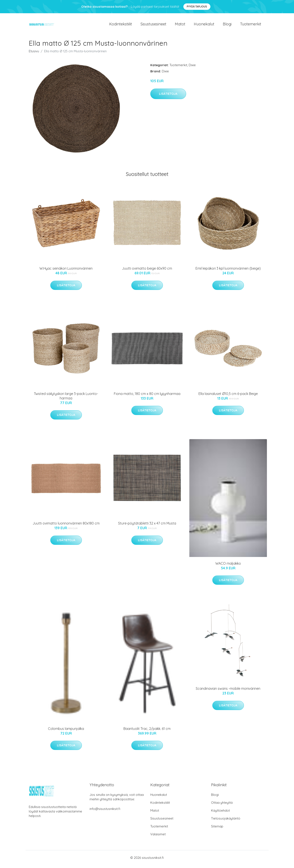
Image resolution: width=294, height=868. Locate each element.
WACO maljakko (228, 566)
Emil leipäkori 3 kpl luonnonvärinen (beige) (228, 271)
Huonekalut (204, 26)
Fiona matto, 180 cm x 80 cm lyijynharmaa (147, 397)
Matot (180, 26)
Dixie (192, 68)
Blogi (227, 26)
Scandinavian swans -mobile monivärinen (228, 691)
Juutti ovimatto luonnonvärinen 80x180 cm (66, 526)
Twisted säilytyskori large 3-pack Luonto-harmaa (66, 399)
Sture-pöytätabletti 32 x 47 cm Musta (147, 526)
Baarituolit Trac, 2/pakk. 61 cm (147, 732)
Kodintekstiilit (121, 26)
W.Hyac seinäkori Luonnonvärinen (66, 271)
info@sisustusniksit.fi (105, 812)
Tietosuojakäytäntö (226, 821)
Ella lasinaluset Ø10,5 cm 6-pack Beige (228, 397)
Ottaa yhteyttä (222, 806)
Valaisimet (158, 837)
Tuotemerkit (251, 26)
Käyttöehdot (220, 813)
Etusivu (34, 54)
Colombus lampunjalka (66, 732)
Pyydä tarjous (197, 7)
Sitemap (217, 829)
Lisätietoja (168, 97)
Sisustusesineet (153, 26)
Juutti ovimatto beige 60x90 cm (147, 272)
